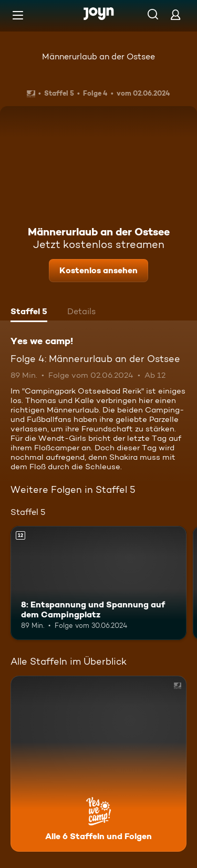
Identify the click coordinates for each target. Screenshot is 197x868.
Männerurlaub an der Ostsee (98, 56)
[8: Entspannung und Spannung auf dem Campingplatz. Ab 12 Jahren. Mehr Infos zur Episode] (98, 583)
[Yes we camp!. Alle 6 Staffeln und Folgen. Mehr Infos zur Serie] (98, 764)
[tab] (29, 313)
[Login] (175, 14)
